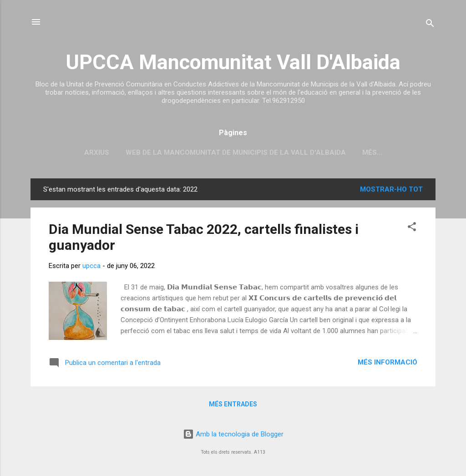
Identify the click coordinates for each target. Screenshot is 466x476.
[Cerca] (430, 25)
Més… (372, 152)
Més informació (387, 362)
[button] (412, 228)
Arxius (97, 152)
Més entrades (233, 404)
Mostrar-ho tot (391, 189)
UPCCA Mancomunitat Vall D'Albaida (233, 62)
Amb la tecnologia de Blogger (233, 434)
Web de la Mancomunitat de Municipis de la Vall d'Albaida (236, 152)
